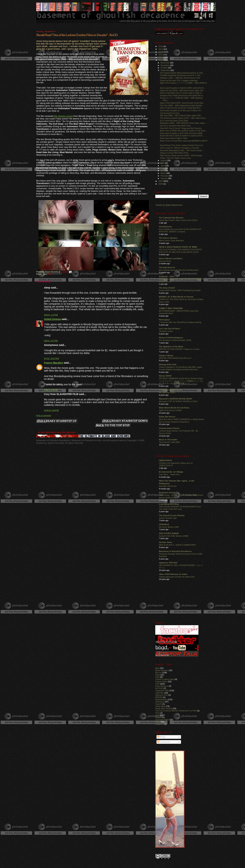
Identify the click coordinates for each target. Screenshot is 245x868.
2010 (161, 60)
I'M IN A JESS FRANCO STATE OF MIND (178, 247)
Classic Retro (161, 681)
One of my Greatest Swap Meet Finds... (176, 126)
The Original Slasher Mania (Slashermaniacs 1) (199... (182, 73)
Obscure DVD (161, 695)
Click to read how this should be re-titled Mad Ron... (181, 108)
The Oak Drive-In (167, 267)
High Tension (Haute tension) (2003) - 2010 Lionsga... (182, 155)
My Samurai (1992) (167, 392)
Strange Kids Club (168, 364)
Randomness (161, 699)
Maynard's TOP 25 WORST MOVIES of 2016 (178, 401)
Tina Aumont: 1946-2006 (169, 442)
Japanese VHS (162, 690)
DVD (49, 274)
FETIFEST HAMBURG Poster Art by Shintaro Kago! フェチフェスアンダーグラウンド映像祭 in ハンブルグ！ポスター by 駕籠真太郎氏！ (181, 381)
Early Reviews (162, 686)
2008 (161, 184)
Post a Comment (44, 415)
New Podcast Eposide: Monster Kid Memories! (179, 270)
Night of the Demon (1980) (170, 410)
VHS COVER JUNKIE (169, 533)
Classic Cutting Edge (165, 679)
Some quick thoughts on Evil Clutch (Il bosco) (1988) (181, 133)
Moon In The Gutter (168, 440)
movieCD (159, 724)
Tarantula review (166, 331)
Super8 (159, 704)
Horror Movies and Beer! (171, 258)
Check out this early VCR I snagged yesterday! (179, 80)
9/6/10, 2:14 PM (51, 315)
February (165, 176)
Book (158, 675)
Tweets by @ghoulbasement (169, 205)
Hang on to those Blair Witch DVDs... (175, 153)
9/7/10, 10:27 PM (51, 358)
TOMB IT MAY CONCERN (171, 308)
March (164, 173)
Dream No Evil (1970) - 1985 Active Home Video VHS (182, 90)
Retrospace (164, 320)
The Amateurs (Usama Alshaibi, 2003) (175, 340)
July (163, 163)
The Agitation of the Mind (171, 346)
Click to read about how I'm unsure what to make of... (181, 93)
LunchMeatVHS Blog (169, 504)
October (164, 68)
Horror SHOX (165, 376)
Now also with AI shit (168, 486)
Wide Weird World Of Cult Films (174, 408)
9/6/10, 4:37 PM (51, 341)
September (166, 70)
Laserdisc (160, 693)
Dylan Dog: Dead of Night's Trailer (174, 138)
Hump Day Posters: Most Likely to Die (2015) (178, 220)
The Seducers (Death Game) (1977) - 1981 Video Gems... (183, 118)
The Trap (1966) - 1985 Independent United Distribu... (182, 105)
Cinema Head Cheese (169, 428)
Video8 (158, 717)
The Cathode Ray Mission (171, 218)
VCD (157, 713)
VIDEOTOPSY (165, 460)
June (163, 166)
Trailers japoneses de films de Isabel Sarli (177, 577)
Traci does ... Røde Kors (169, 474)
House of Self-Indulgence (171, 337)
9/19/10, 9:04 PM (51, 410)
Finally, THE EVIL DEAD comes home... (176, 158)
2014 (161, 49)
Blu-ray (158, 672)
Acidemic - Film (166, 276)
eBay (158, 722)
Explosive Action (167, 492)
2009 (161, 181)
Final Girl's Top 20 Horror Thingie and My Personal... (181, 128)
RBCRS (159, 697)
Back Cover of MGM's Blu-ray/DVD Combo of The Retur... (183, 131)
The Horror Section (168, 238)
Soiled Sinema (52, 319)
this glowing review (63, 116)
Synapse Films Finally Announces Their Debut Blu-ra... (182, 95)
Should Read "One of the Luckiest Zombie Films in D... (182, 145)
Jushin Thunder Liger (168, 518)
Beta (157, 668)
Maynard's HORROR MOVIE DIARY (176, 399)
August (164, 160)
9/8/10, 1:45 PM (51, 390)
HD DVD (159, 688)
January (164, 178)
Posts (161, 737)
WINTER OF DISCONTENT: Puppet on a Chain (179, 349)
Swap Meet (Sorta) (164, 708)
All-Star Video (166, 542)
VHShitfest (164, 524)
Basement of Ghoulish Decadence (175, 551)
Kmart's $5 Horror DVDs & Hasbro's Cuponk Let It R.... (182, 136)
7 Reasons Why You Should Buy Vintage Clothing (180, 322)
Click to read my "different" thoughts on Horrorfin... (180, 148)
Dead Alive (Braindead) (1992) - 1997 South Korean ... (182, 150)
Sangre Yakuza (166, 355)
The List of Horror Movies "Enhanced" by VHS (176, 711)
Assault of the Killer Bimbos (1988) (174, 536)
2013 (161, 52)
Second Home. (165, 261)
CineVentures (165, 227)
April (163, 171)
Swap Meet (160, 706)
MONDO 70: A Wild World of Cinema (176, 297)
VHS (157, 715)
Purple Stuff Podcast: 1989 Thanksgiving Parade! (180, 290)
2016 (161, 46)
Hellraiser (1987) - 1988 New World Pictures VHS (180, 78)
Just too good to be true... (170, 113)
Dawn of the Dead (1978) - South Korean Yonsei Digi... (182, 103)
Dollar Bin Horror (167, 417)
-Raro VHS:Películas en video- (173, 574)
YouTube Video (162, 720)
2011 (161, 57)
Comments (164, 742)
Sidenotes (160, 702)
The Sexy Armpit (167, 288)
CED (157, 677)
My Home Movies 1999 (169, 527)
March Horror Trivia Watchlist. (171, 241)
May (163, 168)
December (165, 63)
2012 (161, 55)
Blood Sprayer (162, 670)
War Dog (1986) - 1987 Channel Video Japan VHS (180, 115)
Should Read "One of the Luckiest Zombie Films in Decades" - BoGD (77, 35)
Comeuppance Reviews (170, 390)
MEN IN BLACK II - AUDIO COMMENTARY (177, 545)
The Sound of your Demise (172, 515)
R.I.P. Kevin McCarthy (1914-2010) (174, 121)
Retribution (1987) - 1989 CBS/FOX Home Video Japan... (183, 123)
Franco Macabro (53, 363)
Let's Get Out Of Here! (170, 329)
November (165, 65)
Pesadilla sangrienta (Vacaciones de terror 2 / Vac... (181, 75)
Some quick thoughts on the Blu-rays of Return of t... (181, 110)
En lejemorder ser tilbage (171, 472)
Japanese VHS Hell (168, 563)
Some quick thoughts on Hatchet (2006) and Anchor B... (183, 88)
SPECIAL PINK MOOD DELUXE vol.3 (175, 358)
